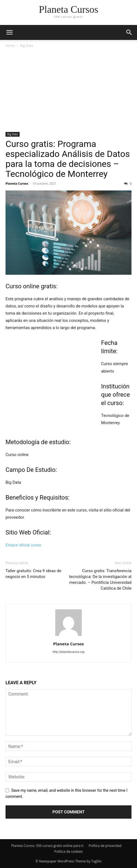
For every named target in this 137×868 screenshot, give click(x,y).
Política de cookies (69, 852)
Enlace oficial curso (23, 545)
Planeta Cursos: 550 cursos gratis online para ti (47, 846)
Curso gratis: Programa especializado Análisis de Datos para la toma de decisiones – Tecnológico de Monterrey (68, 159)
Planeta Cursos (17, 183)
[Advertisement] (68, 90)
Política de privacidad (105, 846)
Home (10, 46)
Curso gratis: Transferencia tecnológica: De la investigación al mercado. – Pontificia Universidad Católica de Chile (100, 580)
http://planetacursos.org (69, 652)
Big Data (27, 46)
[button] (129, 32)
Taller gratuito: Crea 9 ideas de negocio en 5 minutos (33, 574)
